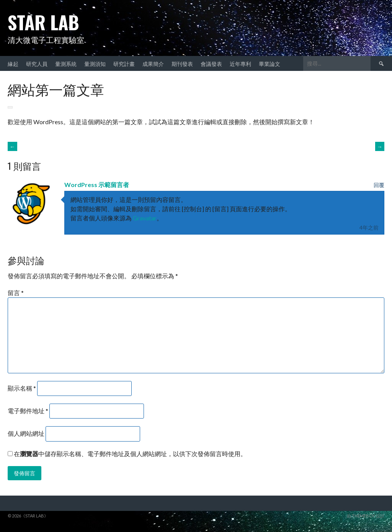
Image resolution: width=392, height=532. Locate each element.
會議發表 (211, 63)
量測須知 (95, 63)
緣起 (13, 63)
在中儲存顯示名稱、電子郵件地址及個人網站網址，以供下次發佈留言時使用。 (130, 454)
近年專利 (240, 63)
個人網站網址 (26, 433)
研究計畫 (124, 63)
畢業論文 (269, 63)
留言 (16, 293)
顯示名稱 (22, 388)
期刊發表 (182, 63)
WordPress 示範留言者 (97, 185)
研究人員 (37, 63)
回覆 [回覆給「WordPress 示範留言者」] (379, 185)
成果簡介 (153, 63)
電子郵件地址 (28, 411)
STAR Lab (43, 22)
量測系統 (66, 63)
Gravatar (145, 218)
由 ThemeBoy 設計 (366, 516)
